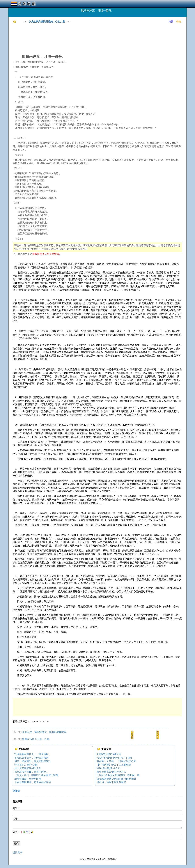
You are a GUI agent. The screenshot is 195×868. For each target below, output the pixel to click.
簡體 (171, 22)
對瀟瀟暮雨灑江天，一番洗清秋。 (33, 754)
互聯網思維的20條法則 (109, 754)
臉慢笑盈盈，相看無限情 (28, 779)
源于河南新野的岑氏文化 (28, 768)
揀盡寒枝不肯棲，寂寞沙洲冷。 (31, 772)
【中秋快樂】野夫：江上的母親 (114, 765)
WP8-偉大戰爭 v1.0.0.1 (109, 768)
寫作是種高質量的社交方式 (111, 772)
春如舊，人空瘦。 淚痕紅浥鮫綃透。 (117, 761)
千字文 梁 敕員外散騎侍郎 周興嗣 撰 (118, 775)
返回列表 (18, 853)
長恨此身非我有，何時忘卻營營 (31, 758)
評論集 (16, 791)
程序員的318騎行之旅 (26, 765)
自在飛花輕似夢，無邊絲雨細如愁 (33, 782)
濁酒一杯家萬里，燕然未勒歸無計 (33, 761)
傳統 (179, 22)
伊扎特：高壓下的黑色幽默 (111, 782)
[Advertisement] (68, 34)
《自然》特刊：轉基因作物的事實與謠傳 (36, 775)
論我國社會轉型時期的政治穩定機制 (116, 779)
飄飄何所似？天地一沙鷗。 (37, 739)
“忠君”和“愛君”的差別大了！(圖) (114, 758)
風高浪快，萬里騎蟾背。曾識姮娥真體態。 (45, 732)
